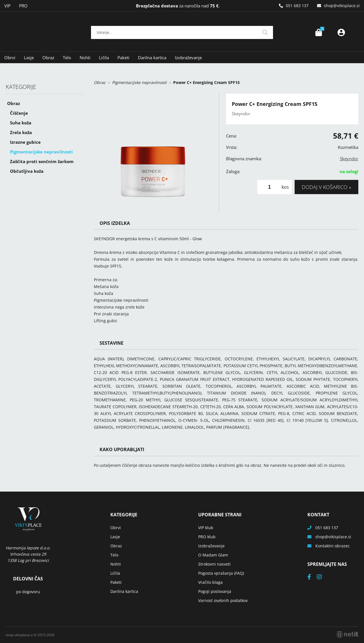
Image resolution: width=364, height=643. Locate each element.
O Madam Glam (213, 555)
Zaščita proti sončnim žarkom (42, 161)
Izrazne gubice (25, 142)
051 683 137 (297, 6)
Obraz (48, 57)
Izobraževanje (188, 57)
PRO (23, 6)
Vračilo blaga (210, 582)
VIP (7, 6)
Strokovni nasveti (214, 564)
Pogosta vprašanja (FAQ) (221, 573)
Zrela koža (21, 132)
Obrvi (10, 57)
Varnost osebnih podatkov (223, 600)
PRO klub (207, 537)
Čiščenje (19, 113)
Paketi (123, 57)
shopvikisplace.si (342, 6)
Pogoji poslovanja (215, 591)
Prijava (341, 32)
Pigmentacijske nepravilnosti (41, 152)
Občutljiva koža (27, 171)
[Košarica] (318, 32)
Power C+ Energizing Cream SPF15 (206, 82)
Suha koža (21, 123)
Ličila (104, 57)
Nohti (85, 57)
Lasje (29, 57)
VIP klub (206, 528)
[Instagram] (322, 577)
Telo (67, 57)
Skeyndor (349, 159)
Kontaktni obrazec (333, 546)
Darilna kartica (152, 57)
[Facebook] (312, 577)
